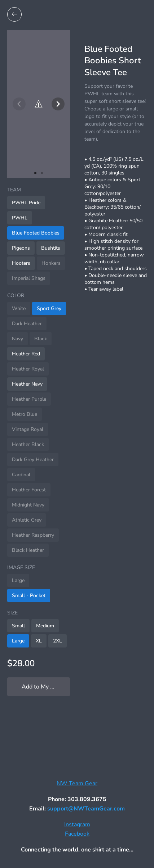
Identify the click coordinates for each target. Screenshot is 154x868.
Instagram (77, 824)
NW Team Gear (77, 783)
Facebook (77, 834)
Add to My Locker (45, 687)
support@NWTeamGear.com (86, 809)
